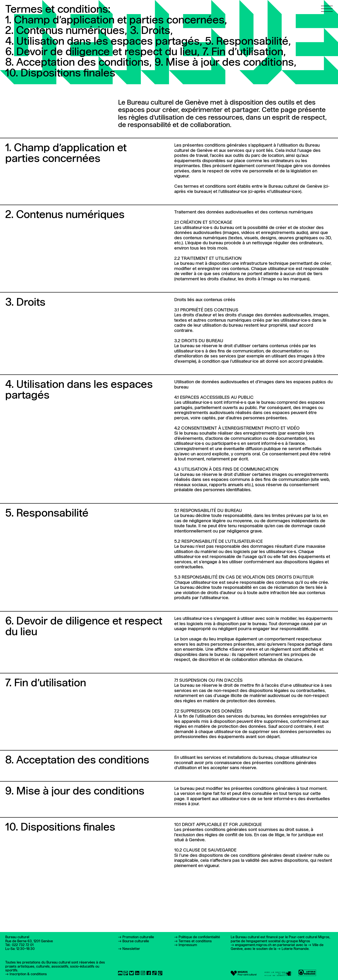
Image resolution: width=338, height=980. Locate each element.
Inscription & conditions (28, 974)
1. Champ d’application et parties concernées (116, 21)
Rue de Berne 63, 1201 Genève (29, 941)
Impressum (188, 945)
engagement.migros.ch (253, 945)
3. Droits (151, 31)
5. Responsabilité (248, 42)
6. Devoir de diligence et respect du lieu (102, 52)
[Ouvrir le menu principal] (327, 6)
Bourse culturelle (136, 941)
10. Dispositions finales (60, 74)
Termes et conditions (195, 941)
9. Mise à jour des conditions (225, 63)
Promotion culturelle (138, 937)
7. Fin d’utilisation (244, 52)
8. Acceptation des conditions (78, 63)
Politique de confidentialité (199, 937)
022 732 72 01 (23, 945)
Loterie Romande (295, 949)
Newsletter (131, 949)
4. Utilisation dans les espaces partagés (104, 42)
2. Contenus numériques (66, 31)
